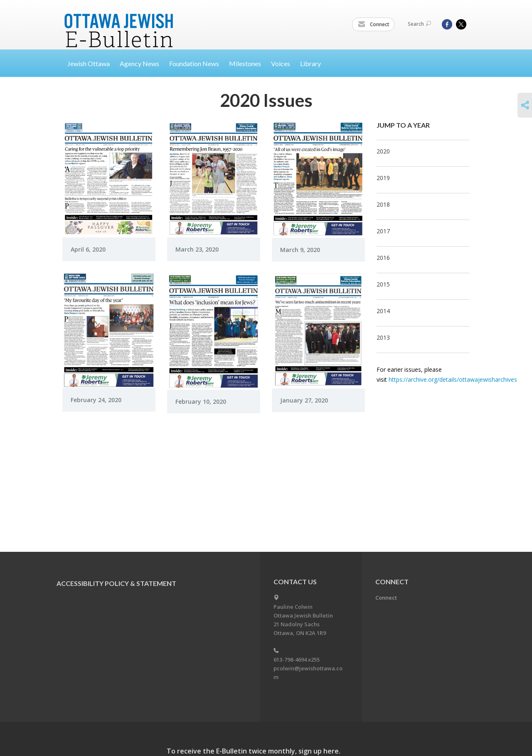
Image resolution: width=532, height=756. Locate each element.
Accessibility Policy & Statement (116, 583)
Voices (281, 63)
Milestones (245, 63)
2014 (383, 311)
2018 (383, 204)
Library (310, 63)
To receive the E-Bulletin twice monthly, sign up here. (254, 751)
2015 (383, 284)
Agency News (139, 63)
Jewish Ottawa (89, 63)
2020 (383, 151)
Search (419, 24)
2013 (383, 337)
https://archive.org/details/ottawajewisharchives (453, 379)
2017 (383, 231)
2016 (383, 258)
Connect (374, 25)
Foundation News (194, 63)
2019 (383, 178)
